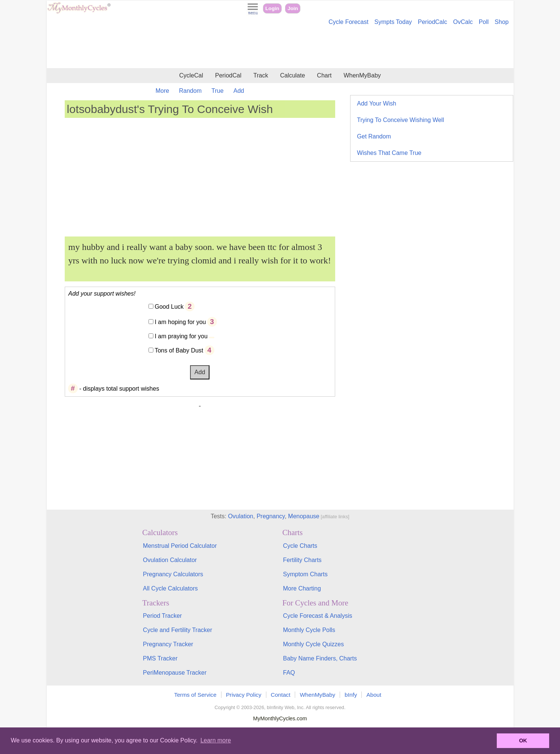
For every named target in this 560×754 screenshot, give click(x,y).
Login (272, 8)
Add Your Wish (377, 103)
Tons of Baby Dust (179, 350)
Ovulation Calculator (170, 560)
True (217, 91)
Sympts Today (393, 22)
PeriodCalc (432, 22)
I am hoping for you (180, 322)
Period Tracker (162, 616)
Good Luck (169, 307)
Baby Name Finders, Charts (320, 658)
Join (293, 8)
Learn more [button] (216, 740)
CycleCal (191, 75)
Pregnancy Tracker (168, 644)
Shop (501, 22)
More (162, 91)
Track (261, 75)
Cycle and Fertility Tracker (178, 630)
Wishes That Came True (389, 153)
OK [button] (523, 741)
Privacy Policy (244, 695)
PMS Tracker (160, 658)
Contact (281, 695)
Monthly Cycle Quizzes (313, 644)
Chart (324, 75)
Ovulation (241, 516)
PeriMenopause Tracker (175, 673)
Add (239, 91)
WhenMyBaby (362, 75)
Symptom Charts (305, 574)
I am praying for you (181, 336)
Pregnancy (271, 516)
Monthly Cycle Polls (309, 630)
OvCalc (463, 22)
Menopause (304, 516)
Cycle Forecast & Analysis (317, 616)
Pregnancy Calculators (173, 574)
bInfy (351, 695)
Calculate (293, 75)
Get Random (374, 136)
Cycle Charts (300, 546)
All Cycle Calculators (170, 588)
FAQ (289, 673)
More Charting (302, 588)
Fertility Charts (302, 560)
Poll (484, 22)
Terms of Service (195, 695)
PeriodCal (228, 75)
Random (190, 91)
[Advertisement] (280, 48)
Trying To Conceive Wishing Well (400, 120)
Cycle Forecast (348, 22)
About (374, 695)
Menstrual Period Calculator (180, 546)
